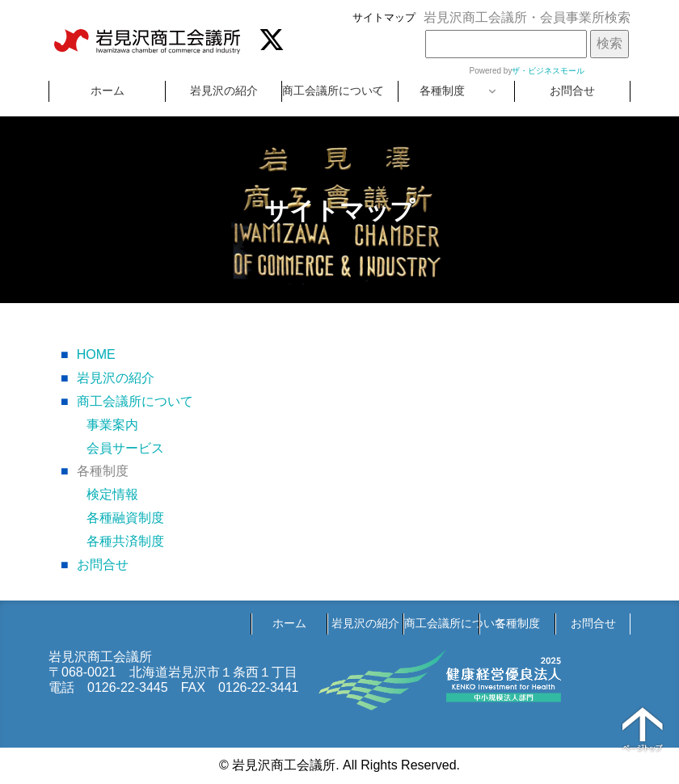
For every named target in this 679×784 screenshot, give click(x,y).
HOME (88, 354)
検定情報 (112, 494)
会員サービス (125, 448)
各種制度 (442, 91)
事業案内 (112, 425)
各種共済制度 (125, 541)
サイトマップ (384, 17)
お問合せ (572, 91)
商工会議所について (333, 91)
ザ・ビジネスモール (548, 71)
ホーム (108, 91)
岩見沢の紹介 (224, 91)
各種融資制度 (125, 518)
